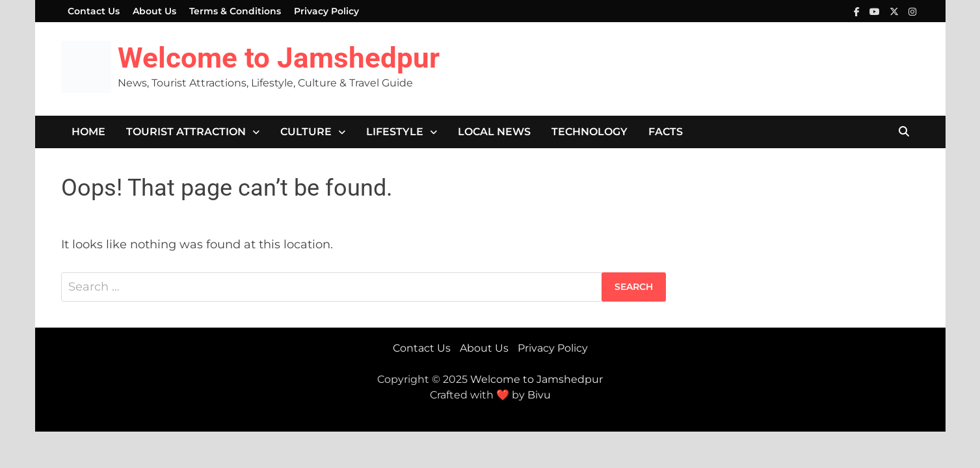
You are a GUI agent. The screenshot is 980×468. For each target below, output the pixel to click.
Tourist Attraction (186, 132)
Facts (666, 132)
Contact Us (94, 11)
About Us (154, 11)
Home (88, 132)
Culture (306, 132)
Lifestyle (395, 132)
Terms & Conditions (235, 11)
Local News (494, 132)
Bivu (539, 395)
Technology (589, 132)
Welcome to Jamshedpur (279, 58)
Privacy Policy (326, 11)
